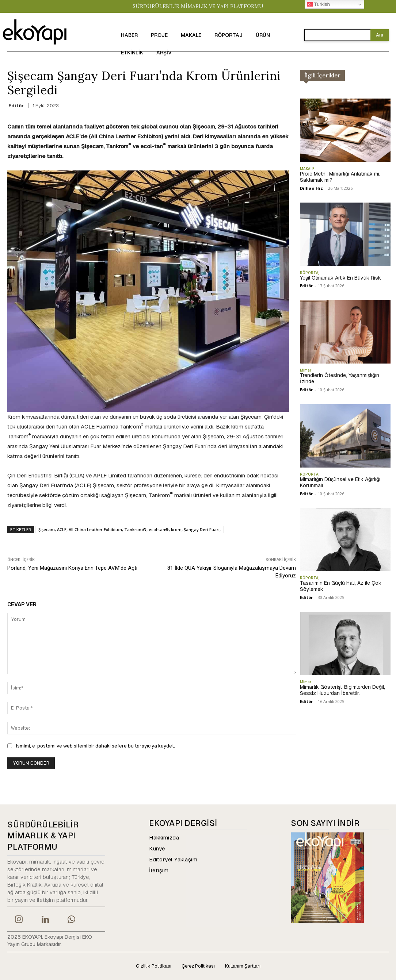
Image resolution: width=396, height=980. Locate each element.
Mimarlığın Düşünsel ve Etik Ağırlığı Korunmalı (340, 482)
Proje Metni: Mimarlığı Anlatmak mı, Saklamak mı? (340, 177)
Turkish (318, 4)
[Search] (380, 35)
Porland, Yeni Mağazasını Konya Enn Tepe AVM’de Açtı (72, 568)
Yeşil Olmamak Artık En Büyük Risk (340, 278)
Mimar (306, 370)
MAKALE (307, 169)
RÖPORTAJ (310, 273)
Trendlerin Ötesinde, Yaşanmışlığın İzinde (340, 378)
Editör (16, 106)
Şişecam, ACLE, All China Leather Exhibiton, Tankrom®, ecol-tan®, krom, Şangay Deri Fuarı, (130, 529)
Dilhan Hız (311, 188)
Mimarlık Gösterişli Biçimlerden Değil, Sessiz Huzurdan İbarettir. (342, 690)
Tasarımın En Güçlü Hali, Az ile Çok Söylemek (341, 586)
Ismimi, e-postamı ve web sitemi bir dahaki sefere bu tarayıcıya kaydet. (96, 746)
